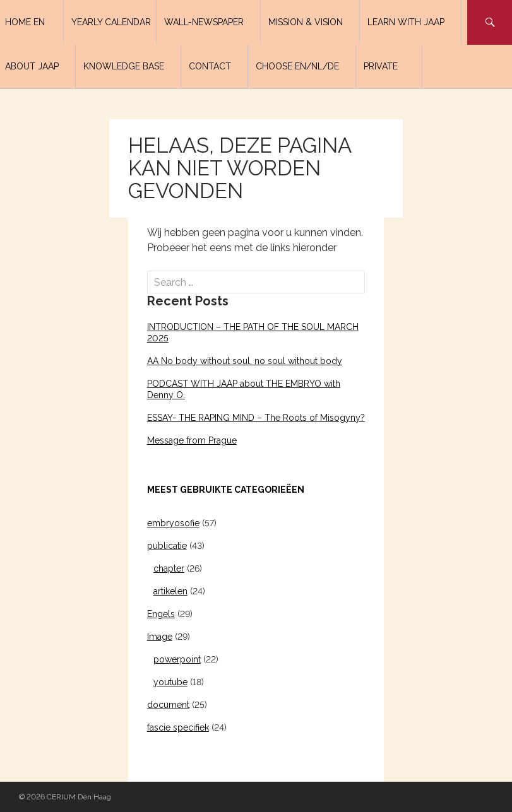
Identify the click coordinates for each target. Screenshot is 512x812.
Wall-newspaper (204, 22)
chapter (169, 568)
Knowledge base (124, 66)
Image (160, 637)
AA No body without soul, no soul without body (245, 361)
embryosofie (173, 523)
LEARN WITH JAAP (406, 22)
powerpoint (177, 659)
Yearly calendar (111, 22)
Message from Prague (192, 440)
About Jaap (32, 66)
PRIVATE (381, 66)
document (168, 705)
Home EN (25, 22)
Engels (161, 614)
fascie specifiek (178, 727)
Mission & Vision (306, 22)
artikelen (170, 591)
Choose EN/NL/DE (297, 66)
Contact (210, 66)
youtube (170, 682)
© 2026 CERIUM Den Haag (65, 797)
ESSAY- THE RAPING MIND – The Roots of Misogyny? (256, 418)
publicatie (167, 546)
